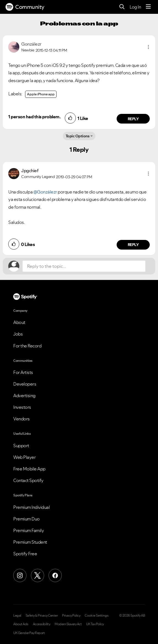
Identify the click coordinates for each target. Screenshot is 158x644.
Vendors (22, 419)
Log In (135, 7)
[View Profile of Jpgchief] (30, 171)
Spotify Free (25, 554)
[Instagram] (20, 575)
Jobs (18, 334)
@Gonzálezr (45, 192)
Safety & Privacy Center (42, 616)
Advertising (24, 396)
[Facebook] (55, 575)
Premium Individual (31, 507)
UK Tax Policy (95, 624)
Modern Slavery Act (68, 624)
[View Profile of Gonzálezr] (31, 44)
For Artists (23, 372)
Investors (22, 407)
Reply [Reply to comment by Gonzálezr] (133, 119)
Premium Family (29, 530)
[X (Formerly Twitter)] (38, 575)
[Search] (122, 7)
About (19, 322)
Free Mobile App (29, 469)
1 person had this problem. (34, 117)
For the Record (27, 346)
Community (25, 7)
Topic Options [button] (78, 136)
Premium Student (30, 542)
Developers (25, 384)
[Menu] (148, 7)
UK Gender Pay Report (29, 633)
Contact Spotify (28, 480)
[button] (148, 47)
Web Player (24, 457)
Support (21, 446)
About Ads (21, 624)
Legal (17, 616)
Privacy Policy (71, 616)
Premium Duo (26, 519)
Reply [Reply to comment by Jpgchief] (133, 245)
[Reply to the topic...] (84, 266)
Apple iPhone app (41, 94)
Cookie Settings (97, 616)
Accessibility (42, 624)
